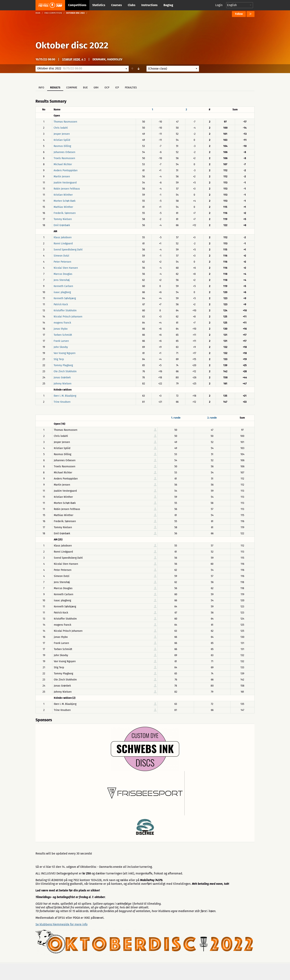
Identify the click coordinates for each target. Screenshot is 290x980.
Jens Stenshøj (62, 280)
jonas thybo (61, 329)
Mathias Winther (63, 207)
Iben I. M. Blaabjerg (65, 396)
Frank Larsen (61, 341)
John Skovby (61, 347)
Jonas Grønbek (62, 378)
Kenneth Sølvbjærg (65, 298)
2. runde (212, 418)
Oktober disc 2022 (72, 45)
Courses (117, 5)
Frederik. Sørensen (65, 213)
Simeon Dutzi (61, 256)
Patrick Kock (61, 304)
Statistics (99, 5)
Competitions (77, 5)
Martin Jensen (62, 177)
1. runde (176, 418)
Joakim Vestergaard (65, 183)
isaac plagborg (62, 292)
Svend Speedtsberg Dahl (68, 250)
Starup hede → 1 (74, 59)
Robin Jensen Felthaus (67, 189)
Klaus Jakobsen (63, 237)
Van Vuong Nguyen (65, 353)
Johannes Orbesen (64, 152)
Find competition (53, 13)
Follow (239, 14)
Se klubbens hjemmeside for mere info (61, 924)
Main (38, 13)
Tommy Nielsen (63, 219)
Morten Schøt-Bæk (65, 201)
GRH (96, 88)
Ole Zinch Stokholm (65, 371)
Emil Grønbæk (62, 225)
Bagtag (168, 5)
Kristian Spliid (62, 140)
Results (55, 88)
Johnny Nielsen (63, 384)
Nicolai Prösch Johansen (68, 317)
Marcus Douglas (63, 274)
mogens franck (62, 323)
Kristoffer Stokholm (65, 311)
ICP (117, 88)
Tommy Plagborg (63, 365)
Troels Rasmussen (64, 158)
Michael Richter (63, 164)
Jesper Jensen (62, 134)
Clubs (132, 5)
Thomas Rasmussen (65, 122)
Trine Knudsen (62, 402)
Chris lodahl (61, 128)
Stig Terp (59, 359)
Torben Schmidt (63, 335)
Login (219, 5)
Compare (72, 88)
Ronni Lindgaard (63, 244)
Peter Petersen (62, 262)
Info (41, 88)
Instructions (149, 5)
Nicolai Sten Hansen (66, 268)
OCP (107, 88)
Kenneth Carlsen (63, 286)
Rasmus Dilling (62, 146)
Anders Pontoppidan (66, 170)
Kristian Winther (63, 195)
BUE (85, 88)
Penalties (131, 88)
